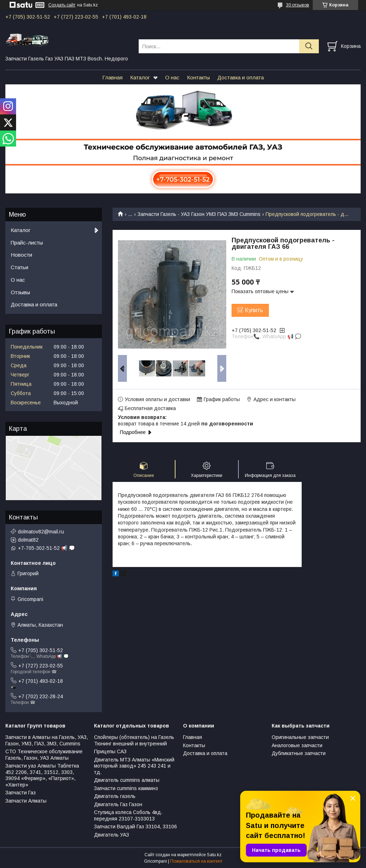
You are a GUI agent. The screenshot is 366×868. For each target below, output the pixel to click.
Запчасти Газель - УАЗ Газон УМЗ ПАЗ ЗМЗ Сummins (199, 214)
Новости (21, 255)
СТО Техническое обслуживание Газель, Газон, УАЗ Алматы (44, 755)
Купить (254, 310)
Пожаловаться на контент (196, 861)
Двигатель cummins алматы (127, 780)
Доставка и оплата (241, 77)
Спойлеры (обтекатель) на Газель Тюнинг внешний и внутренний (134, 740)
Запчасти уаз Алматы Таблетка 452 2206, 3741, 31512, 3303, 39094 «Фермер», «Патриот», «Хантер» (42, 775)
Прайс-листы (27, 243)
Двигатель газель (115, 796)
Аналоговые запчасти (297, 745)
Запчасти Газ (21, 793)
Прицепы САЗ (110, 751)
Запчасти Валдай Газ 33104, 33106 (135, 827)
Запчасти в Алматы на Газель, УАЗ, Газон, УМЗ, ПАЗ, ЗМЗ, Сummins (47, 740)
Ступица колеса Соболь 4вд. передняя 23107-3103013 (128, 815)
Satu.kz (214, 855)
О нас (172, 77)
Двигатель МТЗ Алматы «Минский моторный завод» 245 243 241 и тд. (134, 766)
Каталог (140, 77)
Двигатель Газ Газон (118, 804)
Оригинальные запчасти (300, 737)
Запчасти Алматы (26, 801)
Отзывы (20, 292)
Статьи (19, 267)
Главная (112, 77)
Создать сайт (62, 5)
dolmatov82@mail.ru (41, 532)
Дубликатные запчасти (299, 753)
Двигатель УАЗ (112, 835)
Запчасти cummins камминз (126, 788)
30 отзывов (298, 5)
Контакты (198, 77)
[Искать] (309, 46)
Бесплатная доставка (150, 408)
